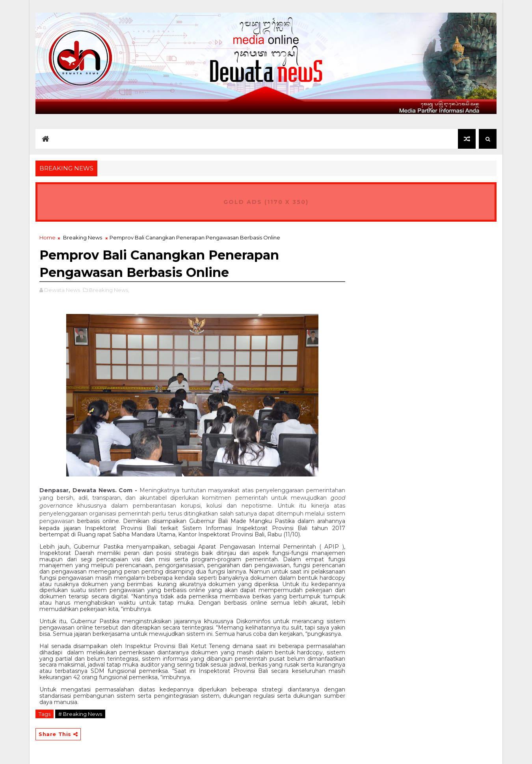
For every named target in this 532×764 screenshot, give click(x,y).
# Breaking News (80, 714)
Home (47, 237)
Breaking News (83, 237)
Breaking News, (109, 290)
